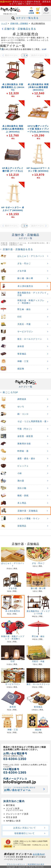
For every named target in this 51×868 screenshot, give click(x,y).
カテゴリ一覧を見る (26, 18)
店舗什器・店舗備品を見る (20, 29)
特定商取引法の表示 (36, 864)
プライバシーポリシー (16, 864)
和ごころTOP (10, 392)
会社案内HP (39, 854)
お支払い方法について (25, 828)
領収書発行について (25, 833)
